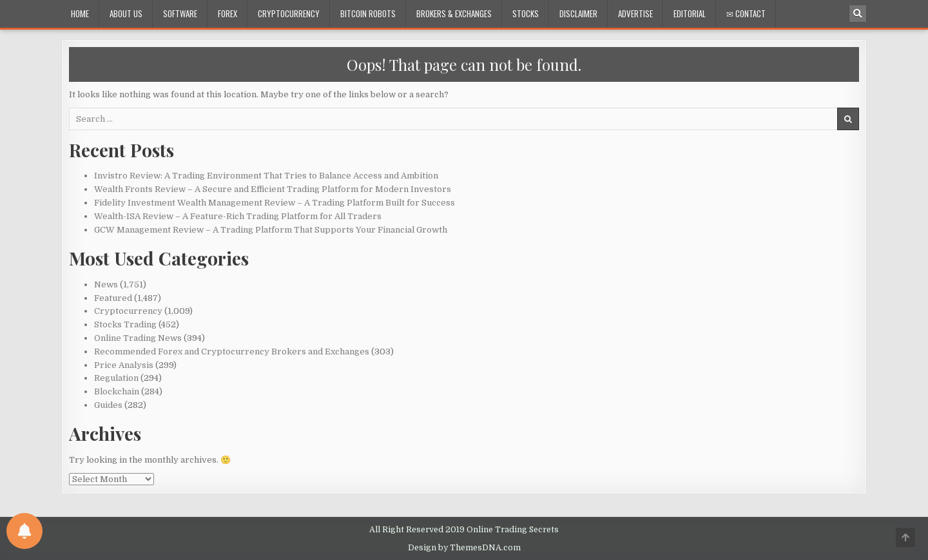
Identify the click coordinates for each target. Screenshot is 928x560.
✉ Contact (746, 14)
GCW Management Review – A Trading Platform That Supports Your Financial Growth (271, 230)
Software (180, 14)
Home (80, 14)
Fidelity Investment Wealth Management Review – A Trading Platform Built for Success (275, 203)
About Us (126, 14)
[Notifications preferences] (24, 531)
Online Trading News (138, 338)
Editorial (690, 14)
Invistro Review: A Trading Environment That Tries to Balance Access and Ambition (266, 176)
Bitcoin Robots (368, 14)
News (106, 285)
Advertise (635, 14)
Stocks (526, 14)
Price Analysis (124, 365)
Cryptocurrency (289, 14)
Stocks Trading (125, 324)
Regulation (116, 378)
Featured (113, 298)
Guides (108, 405)
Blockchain (117, 391)
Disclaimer (578, 14)
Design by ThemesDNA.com (464, 548)
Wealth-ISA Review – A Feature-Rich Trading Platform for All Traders (238, 216)
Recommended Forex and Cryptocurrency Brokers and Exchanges (232, 352)
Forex (227, 14)
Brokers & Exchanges (454, 14)
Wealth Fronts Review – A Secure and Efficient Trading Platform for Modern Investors (273, 189)
